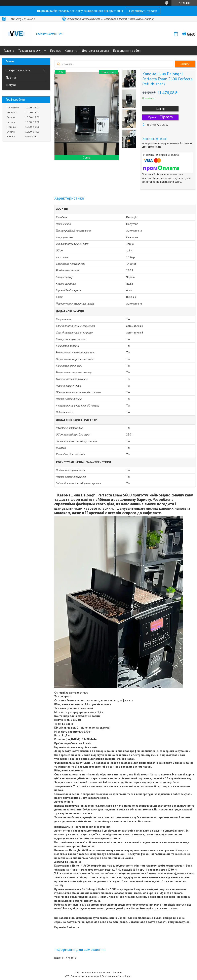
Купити (161, 109)
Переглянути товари (143, 11)
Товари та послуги (30, 51)
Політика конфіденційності (117, 976)
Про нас (55, 51)
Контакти (71, 51)
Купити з (161, 117)
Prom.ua (118, 972)
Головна (9, 51)
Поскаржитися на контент (85, 976)
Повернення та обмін (127, 51)
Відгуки (11, 85)
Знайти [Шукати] (185, 64)
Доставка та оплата (95, 51)
